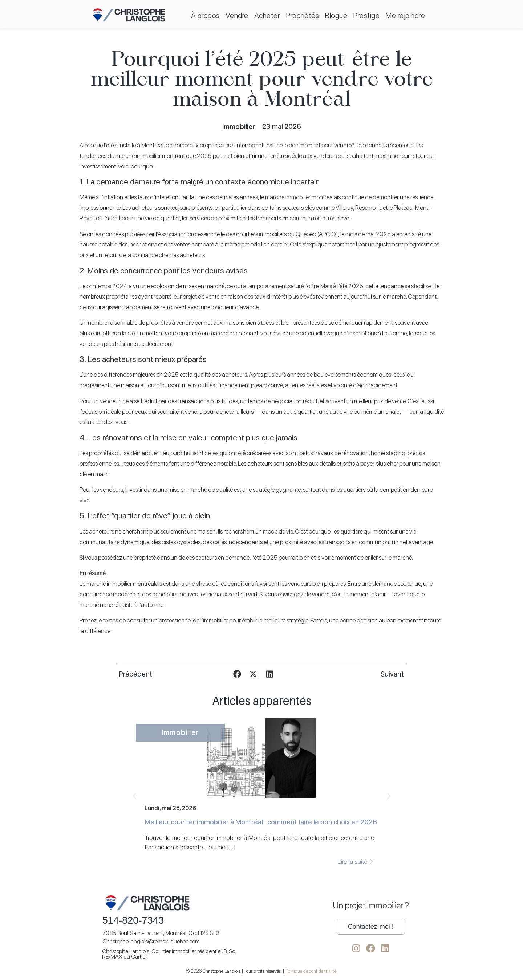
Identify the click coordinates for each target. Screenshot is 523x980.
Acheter (267, 15)
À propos (205, 15)
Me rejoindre (405, 15)
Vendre (237, 15)
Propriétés (302, 15)
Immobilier (239, 127)
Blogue (336, 15)
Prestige (366, 15)
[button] (237, 674)
